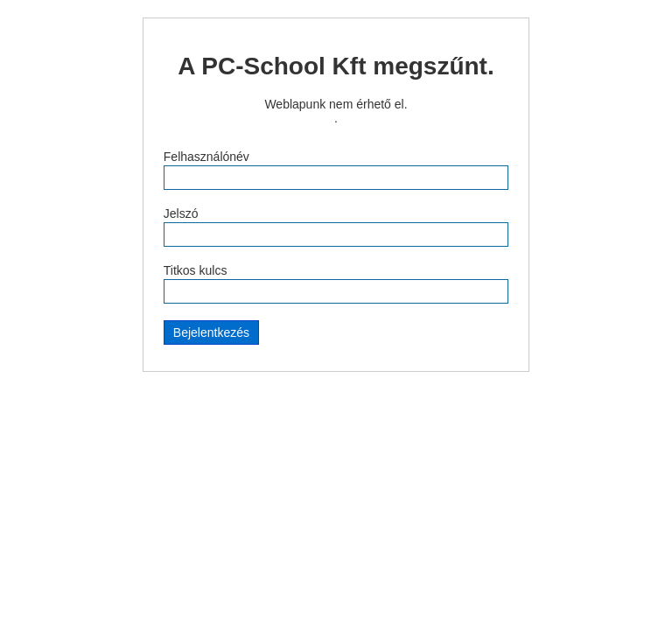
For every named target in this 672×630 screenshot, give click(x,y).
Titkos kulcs (196, 270)
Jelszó (181, 213)
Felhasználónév (206, 157)
